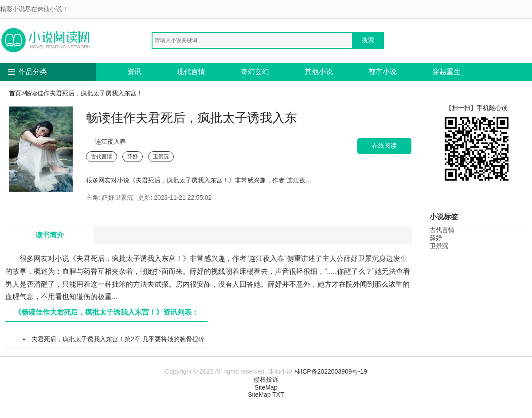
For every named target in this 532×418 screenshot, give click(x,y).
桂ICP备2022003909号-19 (331, 371)
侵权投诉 (266, 379)
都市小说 (383, 72)
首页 (15, 93)
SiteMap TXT (266, 394)
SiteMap (266, 387)
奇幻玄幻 (255, 72)
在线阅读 (384, 146)
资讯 (134, 72)
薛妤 (133, 157)
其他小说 (319, 72)
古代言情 (102, 157)
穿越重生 (446, 72)
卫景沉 (161, 157)
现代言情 (191, 72)
